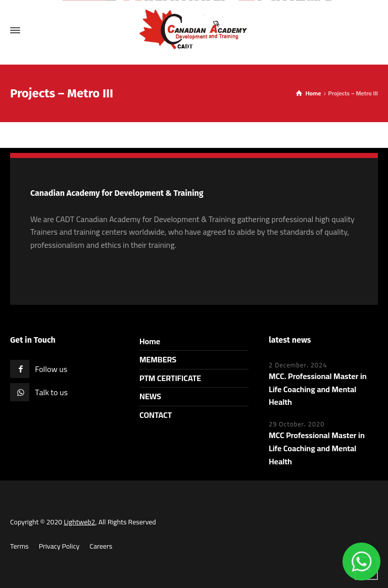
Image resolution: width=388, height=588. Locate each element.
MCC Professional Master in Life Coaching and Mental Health (317, 448)
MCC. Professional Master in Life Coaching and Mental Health (318, 389)
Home (150, 341)
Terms (19, 546)
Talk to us (51, 392)
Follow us (51, 369)
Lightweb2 (79, 522)
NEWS (150, 396)
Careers (101, 546)
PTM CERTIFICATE (170, 378)
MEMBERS (158, 359)
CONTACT (156, 415)
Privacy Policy (59, 546)
